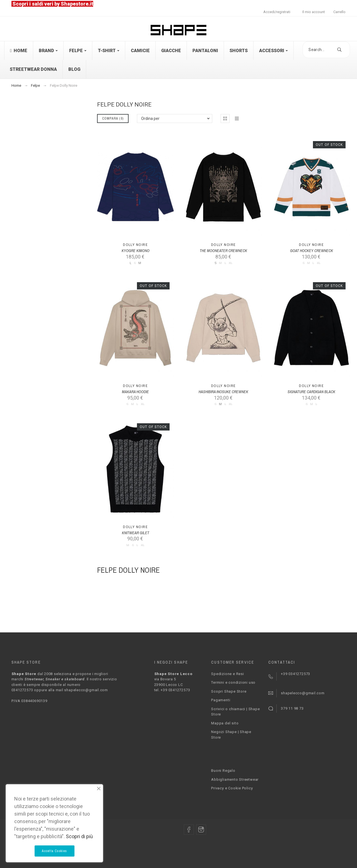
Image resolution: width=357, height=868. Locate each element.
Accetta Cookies (55, 851)
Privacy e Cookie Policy (232, 788)
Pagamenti (221, 700)
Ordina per (150, 119)
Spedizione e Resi (227, 674)
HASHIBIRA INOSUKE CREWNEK (223, 392)
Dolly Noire (135, 245)
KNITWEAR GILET (136, 533)
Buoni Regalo (223, 771)
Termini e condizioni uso (233, 682)
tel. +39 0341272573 (172, 690)
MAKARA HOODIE (135, 392)
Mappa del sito (225, 723)
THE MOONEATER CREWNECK (223, 251)
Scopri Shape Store (229, 691)
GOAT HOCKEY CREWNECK (312, 251)
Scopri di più (79, 836)
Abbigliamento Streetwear (235, 779)
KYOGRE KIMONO (136, 251)
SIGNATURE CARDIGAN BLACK (311, 392)
